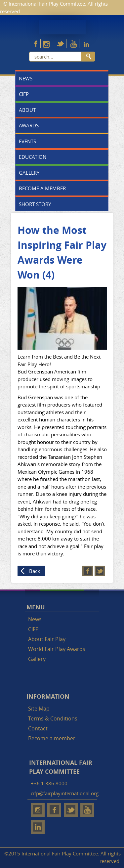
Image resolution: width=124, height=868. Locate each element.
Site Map (39, 709)
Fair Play (62, 27)
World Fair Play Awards (57, 649)
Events (27, 141)
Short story (35, 204)
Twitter (100, 571)
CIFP (24, 94)
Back (35, 571)
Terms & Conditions (53, 718)
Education (33, 157)
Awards (29, 125)
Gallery (29, 173)
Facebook (88, 571)
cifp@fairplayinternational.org (65, 793)
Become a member (42, 188)
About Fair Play (47, 639)
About (27, 110)
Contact (38, 728)
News (26, 78)
